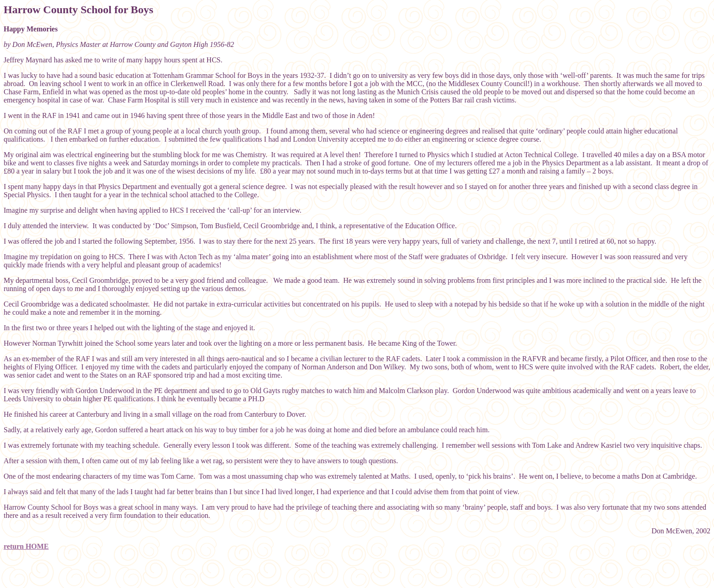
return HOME (26, 546)
